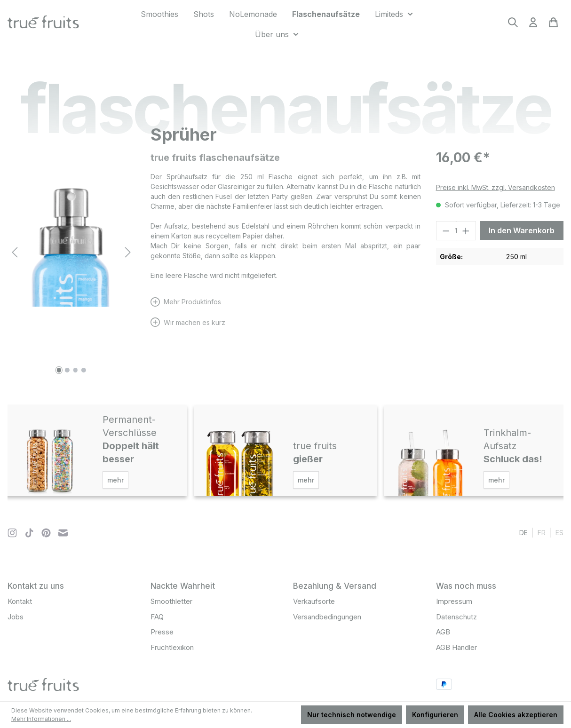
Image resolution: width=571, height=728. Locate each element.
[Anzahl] (456, 231)
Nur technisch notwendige (352, 715)
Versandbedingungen (327, 617)
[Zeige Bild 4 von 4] (84, 370)
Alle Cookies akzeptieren (516, 715)
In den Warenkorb (522, 230)
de (523, 532)
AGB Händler (456, 647)
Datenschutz (456, 617)
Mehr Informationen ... (41, 719)
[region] (71, 252)
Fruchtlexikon (172, 647)
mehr (115, 480)
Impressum (454, 601)
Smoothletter (171, 601)
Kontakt (20, 601)
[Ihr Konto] (533, 25)
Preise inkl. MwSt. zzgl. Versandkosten (496, 187)
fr (542, 532)
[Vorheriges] (15, 252)
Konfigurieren (435, 715)
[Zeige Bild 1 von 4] (59, 370)
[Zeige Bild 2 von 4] (67, 370)
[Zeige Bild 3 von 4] (76, 370)
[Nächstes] (128, 252)
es (559, 532)
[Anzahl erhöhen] (466, 231)
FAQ (157, 617)
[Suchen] (513, 25)
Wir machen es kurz (194, 322)
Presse (162, 632)
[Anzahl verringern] (446, 231)
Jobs (16, 617)
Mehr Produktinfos (192, 302)
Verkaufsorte (314, 601)
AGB (443, 632)
